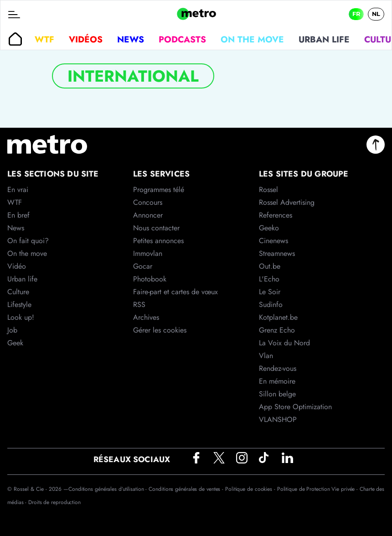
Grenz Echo (277, 330)
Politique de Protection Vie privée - (318, 489)
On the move (252, 39)
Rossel (268, 190)
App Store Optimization (295, 407)
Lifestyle (19, 304)
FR (356, 14)
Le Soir (270, 292)
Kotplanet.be (278, 317)
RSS (139, 304)
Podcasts (182, 39)
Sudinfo (271, 304)
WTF (44, 39)
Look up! (21, 317)
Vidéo (17, 266)
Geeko (269, 228)
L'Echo (269, 279)
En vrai (18, 190)
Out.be (270, 266)
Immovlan (148, 253)
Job (12, 330)
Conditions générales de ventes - (187, 489)
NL (376, 14)
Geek (15, 343)
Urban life (324, 39)
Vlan (266, 356)
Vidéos (86, 39)
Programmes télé (159, 190)
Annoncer (148, 215)
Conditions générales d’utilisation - (108, 489)
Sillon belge (277, 394)
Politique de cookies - (251, 489)
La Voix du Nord (284, 343)
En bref (18, 215)
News (131, 39)
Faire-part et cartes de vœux (175, 292)
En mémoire (277, 381)
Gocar (143, 266)
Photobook (150, 279)
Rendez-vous (278, 368)
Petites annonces (158, 241)
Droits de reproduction (54, 502)
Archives (146, 317)
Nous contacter (156, 228)
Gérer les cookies (160, 330)
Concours (148, 202)
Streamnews (277, 253)
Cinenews (273, 241)
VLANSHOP (278, 419)
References (276, 215)
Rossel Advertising (287, 202)
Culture (18, 292)
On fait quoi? (28, 241)
